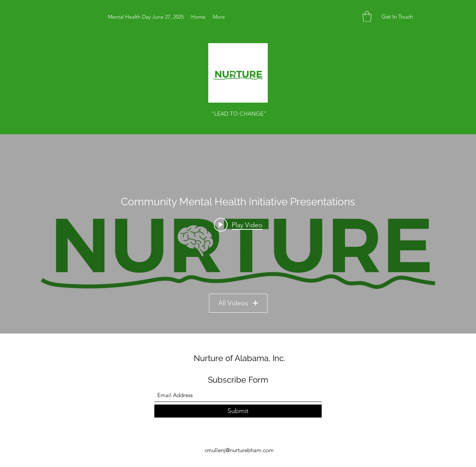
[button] (367, 17)
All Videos (238, 303)
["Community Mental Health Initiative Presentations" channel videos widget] (238, 234)
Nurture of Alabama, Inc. (239, 358)
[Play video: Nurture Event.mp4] (238, 225)
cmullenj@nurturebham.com (239, 450)
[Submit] (238, 411)
